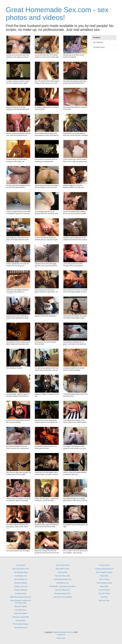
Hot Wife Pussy (21, 610)
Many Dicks (104, 586)
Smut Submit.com (21, 628)
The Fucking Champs (21, 624)
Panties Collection (21, 590)
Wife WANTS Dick (62, 569)
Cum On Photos (104, 593)
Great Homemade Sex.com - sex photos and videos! (57, 14)
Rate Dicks (104, 576)
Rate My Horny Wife (62, 576)
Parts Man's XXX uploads (62, 597)
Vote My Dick (62, 572)
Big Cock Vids (104, 600)
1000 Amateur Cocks (104, 583)
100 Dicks (104, 597)
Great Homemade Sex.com (64, 632)
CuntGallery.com (21, 576)
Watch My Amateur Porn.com (21, 597)
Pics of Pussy (104, 579)
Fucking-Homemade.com (104, 569)
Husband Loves (99, 47)
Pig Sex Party (104, 565)
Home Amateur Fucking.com (21, 600)
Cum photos (21, 565)
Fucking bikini (21, 620)
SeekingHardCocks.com (62, 579)
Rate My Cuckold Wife (21, 617)
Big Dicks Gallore (21, 583)
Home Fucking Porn (62, 590)
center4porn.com (62, 583)
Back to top (61, 638)
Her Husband (98, 42)
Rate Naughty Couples (104, 572)
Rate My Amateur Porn (21, 569)
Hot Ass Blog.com (21, 579)
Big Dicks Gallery (21, 606)
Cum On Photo (104, 590)
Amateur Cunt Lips (21, 586)
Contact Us (61, 635)
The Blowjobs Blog (21, 572)
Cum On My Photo (62, 565)
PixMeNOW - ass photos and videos (63, 586)
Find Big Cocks (21, 603)
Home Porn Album (21, 613)
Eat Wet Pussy (21, 593)
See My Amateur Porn (63, 593)
